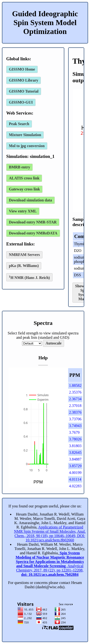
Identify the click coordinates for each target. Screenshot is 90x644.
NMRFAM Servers (24, 255)
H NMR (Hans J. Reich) (29, 277)
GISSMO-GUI (21, 102)
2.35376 (75, 392)
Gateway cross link (24, 189)
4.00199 (75, 473)
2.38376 (75, 412)
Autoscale (54, 343)
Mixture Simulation (25, 135)
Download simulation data (30, 200)
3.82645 (75, 452)
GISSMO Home (22, 69)
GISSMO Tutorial (24, 91)
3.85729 (75, 466)
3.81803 (75, 446)
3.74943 (75, 426)
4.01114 (75, 479)
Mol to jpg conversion (27, 146)
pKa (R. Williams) (24, 266)
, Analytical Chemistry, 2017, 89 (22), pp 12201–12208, (50, 564)
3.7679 (74, 432)
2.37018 (75, 406)
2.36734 (75, 399)
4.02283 (75, 486)
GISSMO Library (24, 80)
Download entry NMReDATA (33, 233)
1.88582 (75, 386)
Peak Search (19, 124)
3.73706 (75, 419)
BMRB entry (19, 167)
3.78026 (75, 439)
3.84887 (75, 459)
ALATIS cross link (24, 178)
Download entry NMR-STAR (33, 222)
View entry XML (23, 211)
